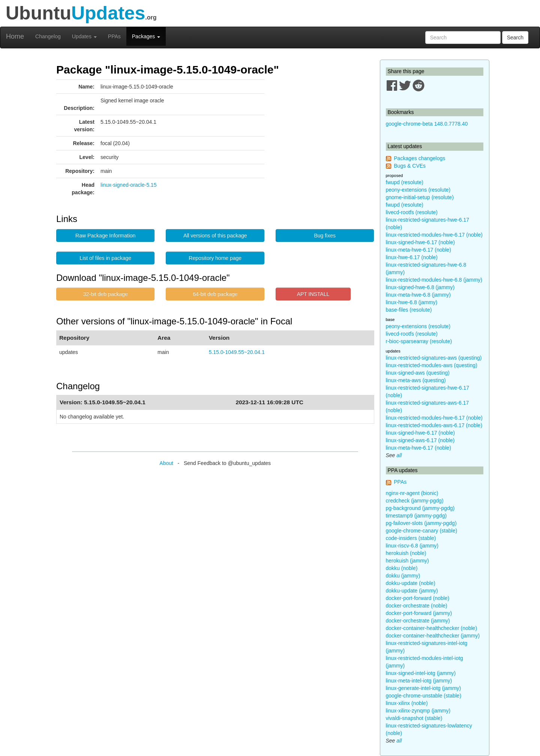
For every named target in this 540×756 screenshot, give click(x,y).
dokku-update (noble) (411, 583)
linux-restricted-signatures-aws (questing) (434, 358)
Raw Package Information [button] (105, 235)
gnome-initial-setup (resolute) (420, 197)
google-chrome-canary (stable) (422, 531)
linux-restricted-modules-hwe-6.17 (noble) (434, 235)
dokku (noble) (402, 568)
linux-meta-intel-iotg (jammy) (419, 681)
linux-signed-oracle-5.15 (128, 185)
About (166, 463)
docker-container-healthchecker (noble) (432, 628)
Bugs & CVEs (410, 166)
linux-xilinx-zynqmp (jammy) (418, 711)
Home (15, 36)
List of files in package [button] (105, 258)
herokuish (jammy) (407, 561)
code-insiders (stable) (411, 538)
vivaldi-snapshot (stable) (414, 718)
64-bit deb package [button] (215, 294)
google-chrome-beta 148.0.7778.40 (427, 124)
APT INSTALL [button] (313, 294)
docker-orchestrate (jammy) (418, 621)
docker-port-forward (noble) (418, 598)
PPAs (114, 36)
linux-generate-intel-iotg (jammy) (424, 688)
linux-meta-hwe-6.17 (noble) (418, 250)
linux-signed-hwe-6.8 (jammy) (420, 287)
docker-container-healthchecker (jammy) (433, 636)
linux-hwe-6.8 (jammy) (412, 302)
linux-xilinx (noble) (407, 703)
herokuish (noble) (406, 553)
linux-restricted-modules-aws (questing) (432, 365)
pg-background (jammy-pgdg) (420, 508)
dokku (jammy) (403, 576)
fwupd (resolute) (405, 182)
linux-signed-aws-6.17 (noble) (420, 440)
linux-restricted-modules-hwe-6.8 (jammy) (434, 280)
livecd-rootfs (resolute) (412, 212)
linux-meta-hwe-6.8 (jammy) (418, 295)
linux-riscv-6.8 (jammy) (412, 546)
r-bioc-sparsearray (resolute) (419, 341)
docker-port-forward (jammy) (419, 613)
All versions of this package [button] (215, 235)
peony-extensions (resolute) (418, 190)
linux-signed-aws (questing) (418, 373)
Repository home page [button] (215, 258)
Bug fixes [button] (325, 235)
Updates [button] (84, 36)
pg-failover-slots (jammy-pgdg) (421, 523)
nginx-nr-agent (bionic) (412, 493)
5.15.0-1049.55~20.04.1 (237, 352)
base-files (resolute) (409, 310)
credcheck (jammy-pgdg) (415, 501)
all (399, 455)
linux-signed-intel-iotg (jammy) (421, 673)
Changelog (48, 36)
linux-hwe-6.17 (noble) (412, 257)
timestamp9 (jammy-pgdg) (416, 516)
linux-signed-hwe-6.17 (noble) (420, 242)
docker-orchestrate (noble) (417, 606)
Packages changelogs (419, 158)
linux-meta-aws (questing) (416, 380)
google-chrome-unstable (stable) (424, 696)
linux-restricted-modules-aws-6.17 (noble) (434, 425)
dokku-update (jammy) (412, 591)
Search (515, 37)
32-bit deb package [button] (106, 294)
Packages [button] (146, 36)
